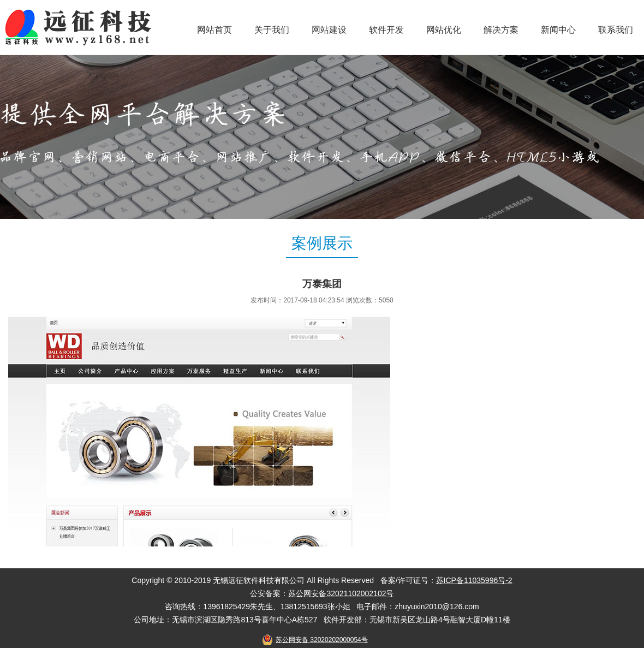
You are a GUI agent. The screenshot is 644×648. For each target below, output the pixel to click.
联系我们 (616, 30)
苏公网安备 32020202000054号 (322, 640)
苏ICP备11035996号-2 (474, 580)
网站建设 (329, 30)
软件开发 (386, 30)
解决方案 (501, 30)
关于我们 (272, 30)
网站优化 (444, 30)
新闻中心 (558, 30)
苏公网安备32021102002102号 (341, 593)
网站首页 (214, 30)
